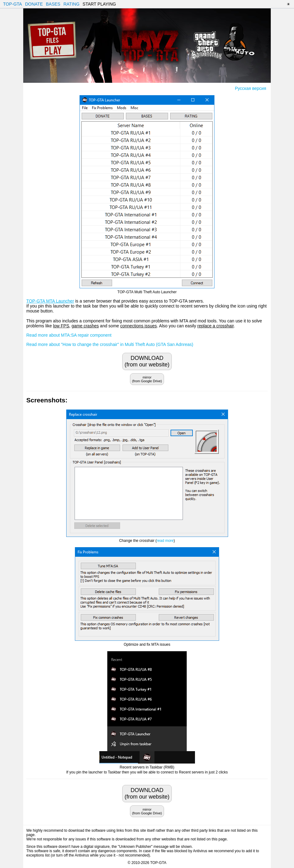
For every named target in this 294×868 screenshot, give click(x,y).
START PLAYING (99, 4)
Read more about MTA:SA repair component (69, 335)
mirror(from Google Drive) (147, 379)
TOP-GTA (13, 4)
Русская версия (251, 88)
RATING (71, 4)
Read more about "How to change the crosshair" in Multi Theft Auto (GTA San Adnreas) (110, 344)
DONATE (34, 4)
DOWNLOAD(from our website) (147, 361)
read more (165, 541)
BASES (53, 4)
